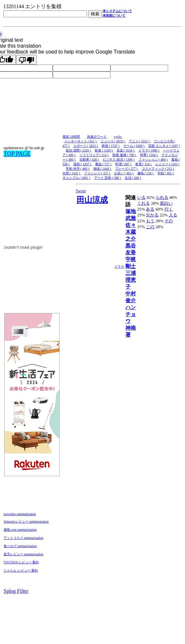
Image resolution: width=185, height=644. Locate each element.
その (169, 221)
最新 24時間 (71, 137)
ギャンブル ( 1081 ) (77, 178)
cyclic (118, 137)
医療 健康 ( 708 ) (124, 155)
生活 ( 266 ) (133, 178)
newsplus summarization (20, 514)
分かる (152, 215)
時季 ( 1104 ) (149, 155)
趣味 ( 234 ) (146, 173)
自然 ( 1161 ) (72, 173)
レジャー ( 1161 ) (167, 164)
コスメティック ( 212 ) (158, 169)
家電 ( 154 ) (144, 164)
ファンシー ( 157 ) (97, 173)
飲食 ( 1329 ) (104, 150)
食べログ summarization (20, 546)
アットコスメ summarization (23, 538)
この (150, 227)
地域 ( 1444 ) (102, 169)
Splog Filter (16, 591)
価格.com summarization (20, 530)
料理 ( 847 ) (124, 164)
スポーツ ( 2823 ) (86, 146)
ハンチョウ (131, 314)
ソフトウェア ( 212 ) (94, 155)
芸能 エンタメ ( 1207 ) (164, 146)
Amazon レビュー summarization (26, 521)
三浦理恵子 (131, 280)
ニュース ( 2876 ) (113, 141)
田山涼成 (92, 200)
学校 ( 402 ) (166, 173)
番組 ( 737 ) (104, 164)
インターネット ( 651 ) (81, 141)
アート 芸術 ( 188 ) (108, 178)
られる (162, 197)
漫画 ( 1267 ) (83, 164)
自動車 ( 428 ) (90, 159)
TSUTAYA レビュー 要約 (21, 562)
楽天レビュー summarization (23, 554)
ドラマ (119, 267)
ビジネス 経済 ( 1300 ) (119, 159)
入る (173, 215)
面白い (166, 203)
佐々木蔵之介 (131, 232)
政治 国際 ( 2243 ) (79, 150)
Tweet (81, 191)
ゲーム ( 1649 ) (134, 146)
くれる (143, 203)
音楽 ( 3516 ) (126, 150)
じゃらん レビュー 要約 (21, 570)
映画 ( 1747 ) (111, 146)
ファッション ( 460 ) (153, 159)
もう (150, 221)
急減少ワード (97, 137)
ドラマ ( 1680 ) (149, 150)
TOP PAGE (17, 154)
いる (141, 197)
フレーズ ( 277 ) (127, 169)
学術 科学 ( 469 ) (78, 169)
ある (150, 209)
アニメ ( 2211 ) (139, 141)
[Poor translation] (26, 60)
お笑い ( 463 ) (124, 173)
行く (169, 209)
